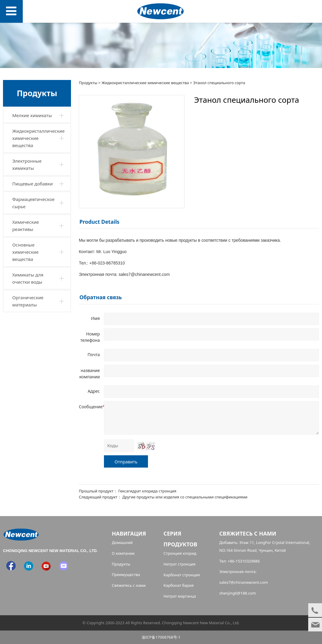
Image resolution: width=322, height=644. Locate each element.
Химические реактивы (26, 226)
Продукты (88, 83)
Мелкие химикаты (32, 115)
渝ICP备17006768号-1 (161, 637)
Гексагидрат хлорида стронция (147, 491)
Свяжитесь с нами (129, 585)
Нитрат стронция (180, 564)
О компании (123, 553)
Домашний (122, 542)
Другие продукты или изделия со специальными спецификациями (185, 497)
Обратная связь (100, 297)
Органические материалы (28, 301)
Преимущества (126, 575)
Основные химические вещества (25, 252)
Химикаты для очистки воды (28, 278)
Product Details (99, 222)
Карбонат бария (179, 585)
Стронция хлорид (180, 553)
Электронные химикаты (27, 164)
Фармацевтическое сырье (33, 203)
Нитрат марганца (180, 596)
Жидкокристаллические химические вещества (38, 138)
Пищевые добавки (32, 184)
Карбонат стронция (182, 575)
